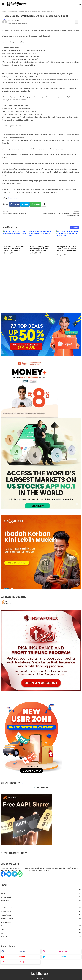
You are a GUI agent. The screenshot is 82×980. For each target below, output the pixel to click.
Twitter (26, 204)
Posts (5, 601)
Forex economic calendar (41, 908)
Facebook (16, 204)
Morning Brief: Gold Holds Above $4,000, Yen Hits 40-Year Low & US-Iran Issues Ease (67, 250)
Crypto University (41, 897)
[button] (80, 4)
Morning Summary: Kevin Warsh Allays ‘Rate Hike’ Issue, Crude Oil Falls (40, 249)
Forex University (41, 911)
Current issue (41, 901)
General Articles (41, 915)
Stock (41, 933)
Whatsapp (37, 204)
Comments (6, 603)
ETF (41, 904)
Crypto (41, 893)
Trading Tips (41, 937)
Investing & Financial (41, 919)
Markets (41, 926)
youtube (22, 957)
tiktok (22, 962)
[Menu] (3, 4)
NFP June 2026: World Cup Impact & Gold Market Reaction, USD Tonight (14, 249)
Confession (41, 890)
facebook (22, 951)
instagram (63, 951)
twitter (63, 957)
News (41, 929)
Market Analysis (12, 12)
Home (4, 12)
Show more (75, 227)
